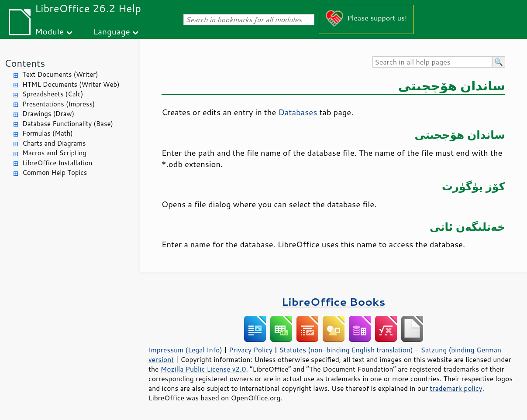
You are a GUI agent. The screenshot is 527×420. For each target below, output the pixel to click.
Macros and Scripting (54, 153)
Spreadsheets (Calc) (53, 94)
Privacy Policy (251, 350)
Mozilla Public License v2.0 (203, 369)
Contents (25, 63)
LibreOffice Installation (57, 163)
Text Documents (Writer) (60, 74)
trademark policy (456, 388)
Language (112, 31)
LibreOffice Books (334, 302)
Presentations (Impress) (59, 104)
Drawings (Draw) (48, 114)
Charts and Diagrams (54, 143)
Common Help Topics (55, 172)
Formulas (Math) (48, 133)
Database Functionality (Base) (68, 124)
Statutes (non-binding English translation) (346, 350)
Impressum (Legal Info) (185, 350)
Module (49, 31)
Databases (298, 112)
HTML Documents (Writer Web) (71, 84)
